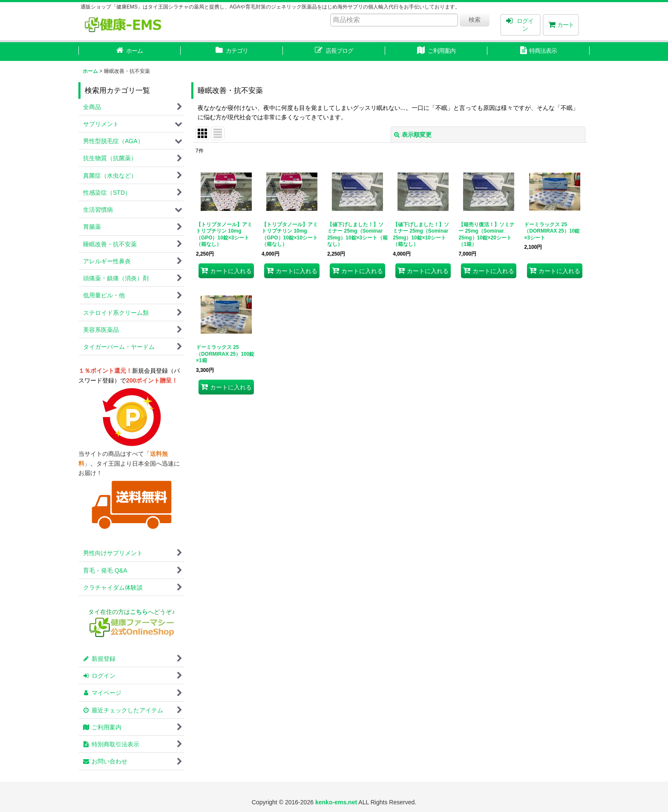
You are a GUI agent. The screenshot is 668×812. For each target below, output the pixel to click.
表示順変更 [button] (413, 135)
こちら (139, 612)
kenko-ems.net (336, 802)
